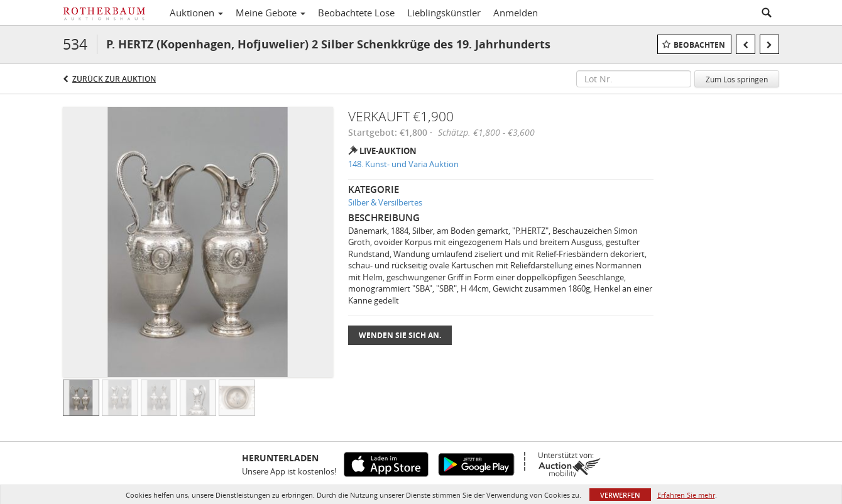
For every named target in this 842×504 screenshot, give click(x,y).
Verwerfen (620, 495)
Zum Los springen (737, 79)
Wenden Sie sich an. (400, 335)
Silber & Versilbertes (385, 202)
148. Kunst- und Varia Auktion (403, 164)
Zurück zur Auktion (114, 79)
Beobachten (699, 45)
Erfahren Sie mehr (686, 495)
